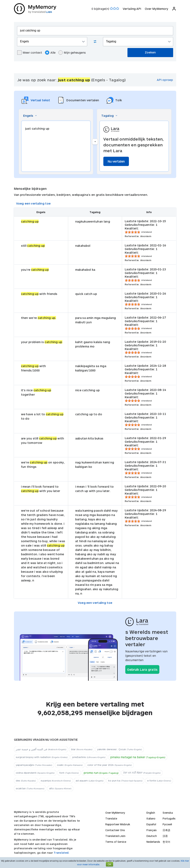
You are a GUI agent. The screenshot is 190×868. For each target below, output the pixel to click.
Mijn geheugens (72, 53)
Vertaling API (132, 9)
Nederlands (153, 842)
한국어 (166, 842)
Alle (50, 53)
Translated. (61, 853)
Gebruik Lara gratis (142, 669)
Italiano (151, 818)
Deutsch (152, 836)
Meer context (30, 53)
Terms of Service (116, 842)
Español (151, 824)
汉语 (165, 836)
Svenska (168, 813)
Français (152, 830)
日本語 (166, 830)
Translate (111, 818)
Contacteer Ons (115, 830)
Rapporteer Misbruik (118, 824)
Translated (115, 836)
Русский (167, 824)
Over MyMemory (157, 9)
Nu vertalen (116, 161)
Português (169, 818)
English (151, 813)
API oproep (165, 80)
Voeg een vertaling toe (33, 203)
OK (110, 864)
